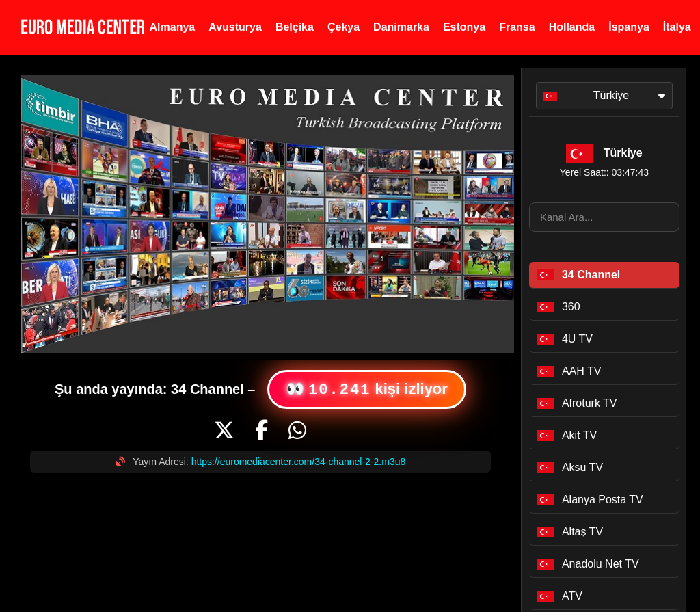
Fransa (517, 27)
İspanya (629, 27)
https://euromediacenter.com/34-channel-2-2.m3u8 (299, 462)
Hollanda (572, 27)
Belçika (295, 27)
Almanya (173, 27)
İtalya (677, 27)
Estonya (464, 27)
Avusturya (235, 27)
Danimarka (401, 27)
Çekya (344, 27)
